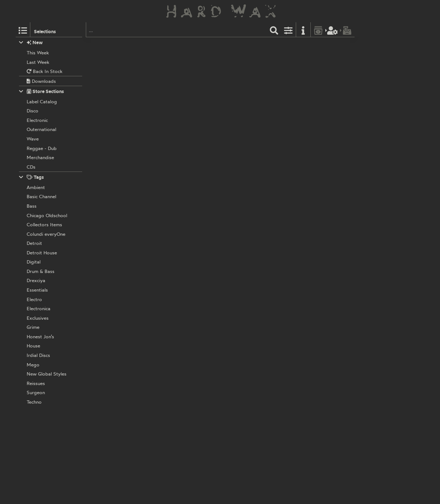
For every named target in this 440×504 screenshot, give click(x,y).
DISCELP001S (223, 388)
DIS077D (218, 436)
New (31, 43)
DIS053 (216, 142)
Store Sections (41, 91)
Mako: (169, 54)
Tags (31, 177)
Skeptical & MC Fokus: (186, 150)
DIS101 (215, 94)
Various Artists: (179, 444)
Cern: (168, 396)
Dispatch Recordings (184, 46)
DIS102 (216, 285)
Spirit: (169, 197)
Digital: (170, 348)
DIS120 (216, 46)
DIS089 (216, 340)
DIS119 (215, 189)
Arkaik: (170, 246)
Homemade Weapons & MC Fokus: (200, 293)
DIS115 (215, 238)
